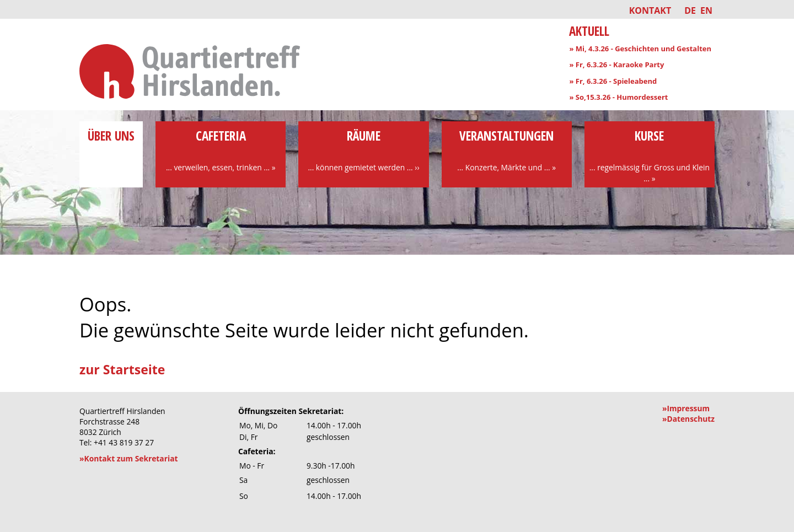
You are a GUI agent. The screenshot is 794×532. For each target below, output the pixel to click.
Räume (363, 150)
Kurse (650, 155)
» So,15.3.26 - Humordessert (618, 97)
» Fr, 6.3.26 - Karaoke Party (616, 65)
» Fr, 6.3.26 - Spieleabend (613, 81)
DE (690, 10)
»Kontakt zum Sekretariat (128, 458)
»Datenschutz (688, 419)
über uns (111, 144)
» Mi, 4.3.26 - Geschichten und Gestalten (640, 49)
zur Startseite (122, 369)
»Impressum (686, 408)
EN (706, 10)
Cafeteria (221, 150)
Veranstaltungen (507, 150)
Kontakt (650, 10)
